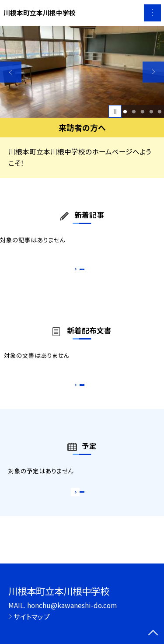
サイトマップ (32, 616)
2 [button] (134, 112)
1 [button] (125, 112)
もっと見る (78, 271)
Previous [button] (11, 72)
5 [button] (160, 112)
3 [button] (142, 112)
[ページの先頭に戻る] (153, 633)
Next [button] (153, 72)
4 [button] (151, 112)
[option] (82, 72)
